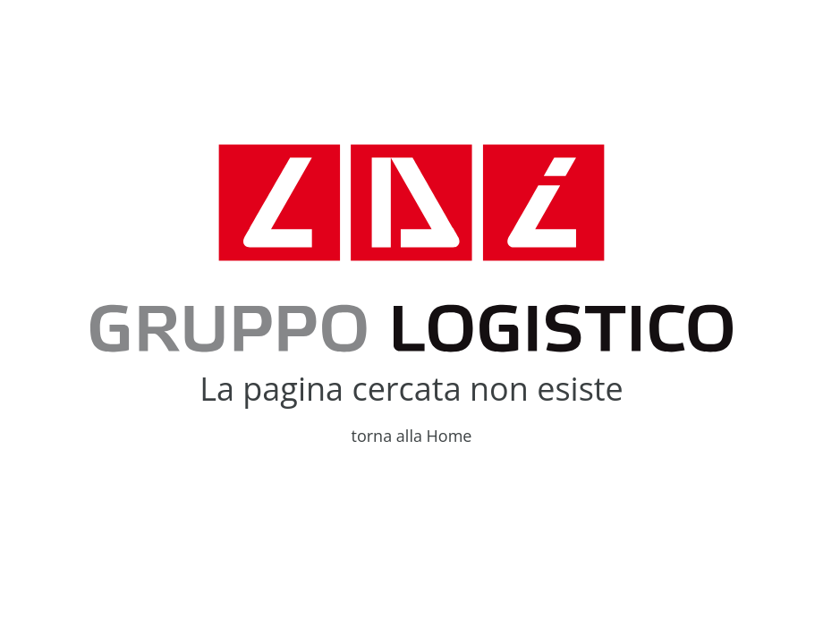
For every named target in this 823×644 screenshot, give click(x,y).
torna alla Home (412, 436)
